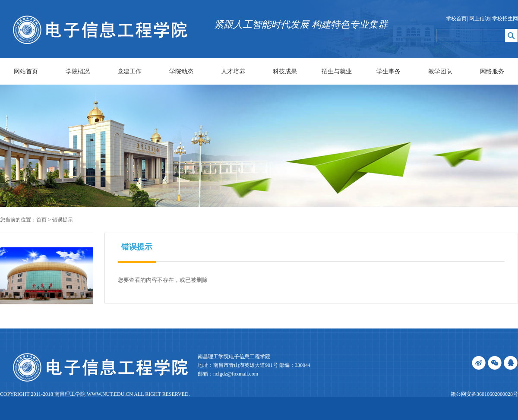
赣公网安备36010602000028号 (484, 394)
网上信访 (480, 19)
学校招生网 (505, 19)
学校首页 (456, 19)
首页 (41, 220)
